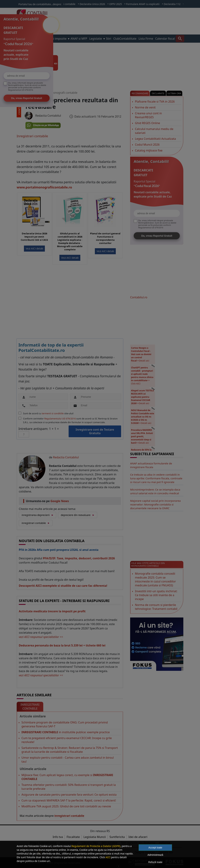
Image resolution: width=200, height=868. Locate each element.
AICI (108, 857)
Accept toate (155, 848)
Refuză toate (155, 862)
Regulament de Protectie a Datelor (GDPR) (96, 846)
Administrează (155, 855)
